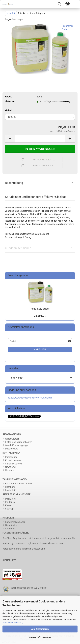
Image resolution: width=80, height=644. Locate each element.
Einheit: (9, 110)
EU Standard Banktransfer (19, 484)
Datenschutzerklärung (13, 622)
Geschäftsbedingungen (17, 445)
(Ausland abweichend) (61, 102)
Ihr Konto (10, 502)
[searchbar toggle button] (59, 4)
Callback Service (13, 464)
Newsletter (11, 467)
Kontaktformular (14, 460)
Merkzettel (11, 499)
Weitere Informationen (40, 637)
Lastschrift (11, 490)
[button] (10, 139)
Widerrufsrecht (13, 439)
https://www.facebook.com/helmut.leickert (30, 398)
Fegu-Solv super (40, 309)
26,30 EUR (40, 316)
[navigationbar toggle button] (76, 4)
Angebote (10, 529)
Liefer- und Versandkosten (19, 442)
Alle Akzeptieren (40, 629)
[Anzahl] (40, 139)
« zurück (11, 13)
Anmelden (40, 349)
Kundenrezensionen (18, 248)
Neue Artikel (11, 525)
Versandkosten (40, 543)
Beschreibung (14, 183)
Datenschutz (12, 449)
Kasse (8, 505)
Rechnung (10, 487)
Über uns (10, 470)
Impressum (11, 457)
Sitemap (9, 509)
